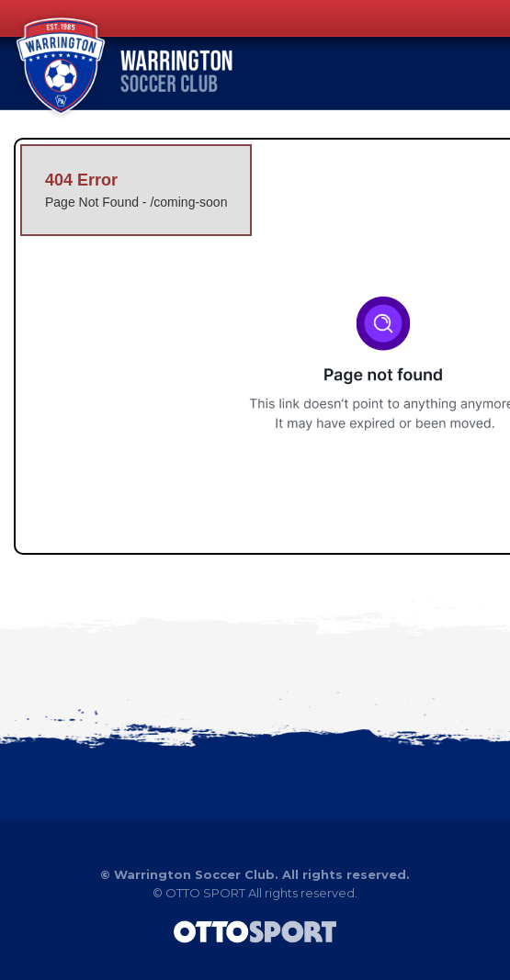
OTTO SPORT (205, 893)
